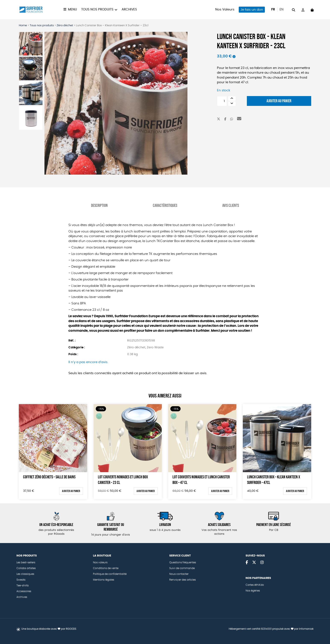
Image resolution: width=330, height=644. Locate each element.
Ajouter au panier (279, 101)
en (281, 9)
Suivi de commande (182, 568)
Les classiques (25, 574)
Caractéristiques (165, 205)
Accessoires (24, 591)
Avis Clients (231, 205)
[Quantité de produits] (222, 101)
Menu (72, 9)
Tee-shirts (23, 586)
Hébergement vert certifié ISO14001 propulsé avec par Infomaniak (271, 629)
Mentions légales (104, 580)
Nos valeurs (100, 562)
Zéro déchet (65, 26)
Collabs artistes (26, 568)
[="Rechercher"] (294, 9)
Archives (129, 9)
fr (273, 9)
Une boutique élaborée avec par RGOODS (49, 629)
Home (23, 26)
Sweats (21, 580)
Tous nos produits (97, 9)
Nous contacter (179, 574)
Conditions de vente (106, 568)
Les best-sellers (26, 562)
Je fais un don (252, 10)
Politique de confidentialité (110, 574)
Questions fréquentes (183, 562)
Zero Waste (155, 348)
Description (99, 205)
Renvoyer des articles (183, 580)
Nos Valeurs (225, 9)
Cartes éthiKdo (255, 585)
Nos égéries (253, 591)
